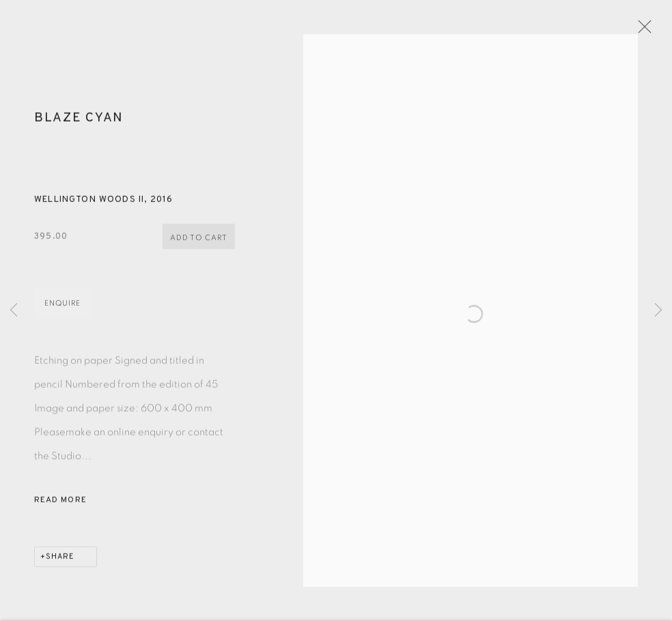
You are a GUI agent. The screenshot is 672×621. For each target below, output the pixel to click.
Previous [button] (14, 311)
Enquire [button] (62, 309)
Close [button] (649, 31)
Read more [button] (60, 506)
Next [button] (658, 311)
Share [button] (60, 563)
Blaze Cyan (79, 124)
